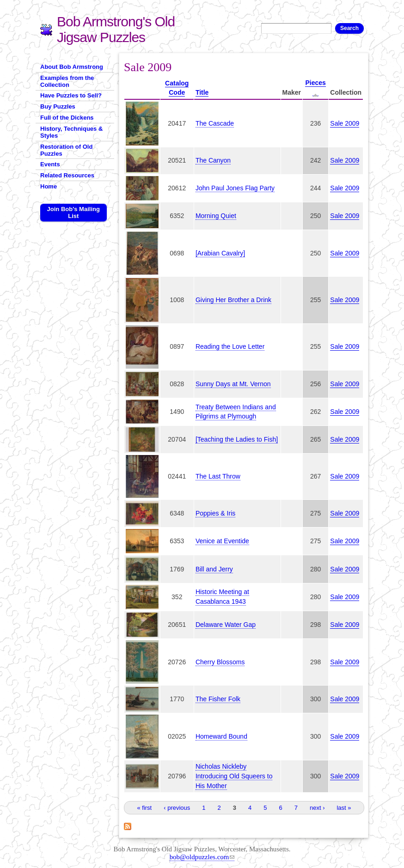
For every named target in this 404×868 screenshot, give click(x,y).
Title (202, 92)
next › (317, 808)
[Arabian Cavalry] (220, 253)
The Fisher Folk (218, 699)
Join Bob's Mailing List (73, 212)
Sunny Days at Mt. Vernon (233, 384)
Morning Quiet (216, 216)
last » (344, 808)
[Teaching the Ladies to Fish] (237, 439)
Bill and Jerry (214, 569)
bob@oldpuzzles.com (202, 857)
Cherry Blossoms (220, 662)
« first (144, 808)
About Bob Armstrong (72, 67)
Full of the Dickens (67, 118)
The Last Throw (218, 476)
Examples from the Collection (67, 81)
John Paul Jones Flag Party (235, 188)
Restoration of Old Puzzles (66, 150)
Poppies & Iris (215, 513)
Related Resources (67, 175)
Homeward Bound (221, 736)
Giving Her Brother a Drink (233, 300)
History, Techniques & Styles (71, 132)
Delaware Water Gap (226, 625)
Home (49, 186)
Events (50, 164)
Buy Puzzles (58, 106)
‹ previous (177, 808)
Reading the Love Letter (230, 346)
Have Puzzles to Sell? (71, 95)
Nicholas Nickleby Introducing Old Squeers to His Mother (234, 776)
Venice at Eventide (222, 541)
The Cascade (215, 123)
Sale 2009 (345, 123)
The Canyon (213, 160)
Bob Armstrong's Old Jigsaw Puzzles (116, 29)
